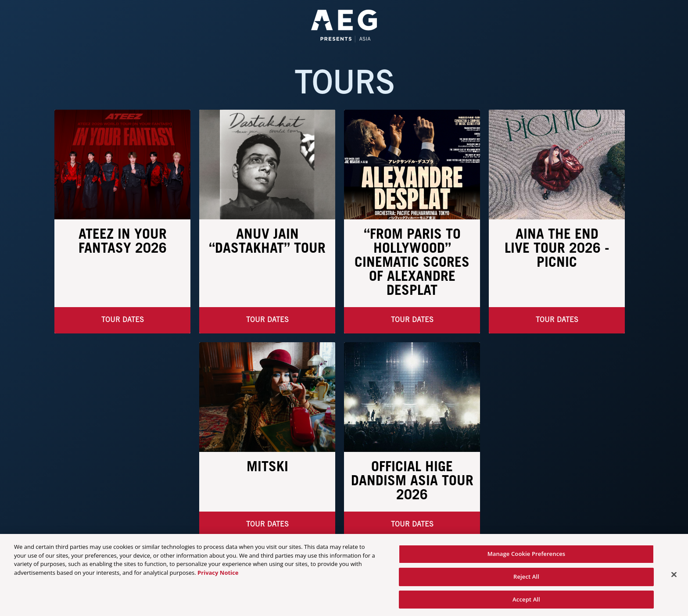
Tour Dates (123, 320)
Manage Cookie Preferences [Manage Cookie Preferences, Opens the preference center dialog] (527, 558)
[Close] (674, 579)
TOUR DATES (557, 320)
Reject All (526, 581)
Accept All (526, 603)
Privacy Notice (218, 577)
